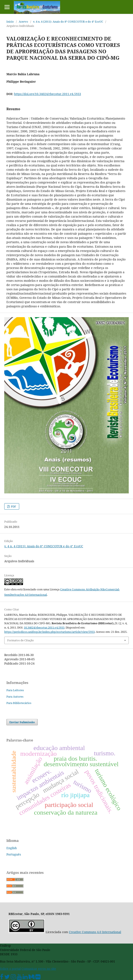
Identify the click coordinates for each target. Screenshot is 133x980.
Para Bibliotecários (19, 703)
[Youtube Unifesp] (19, 978)
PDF (13, 506)
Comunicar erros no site (39, 969)
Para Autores (15, 697)
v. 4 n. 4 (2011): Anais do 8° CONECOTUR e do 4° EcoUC (68, 22)
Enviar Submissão (22, 722)
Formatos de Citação (21, 640)
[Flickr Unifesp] (38, 978)
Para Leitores (15, 690)
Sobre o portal (10, 969)
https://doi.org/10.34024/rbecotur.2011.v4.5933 (48, 94)
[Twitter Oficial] (7, 978)
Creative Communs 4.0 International (95, 932)
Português (14, 854)
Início (10, 22)
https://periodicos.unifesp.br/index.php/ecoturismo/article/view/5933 (49, 632)
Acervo (23, 22)
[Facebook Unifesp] (2, 978)
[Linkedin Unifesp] (25, 978)
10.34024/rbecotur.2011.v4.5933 (44, 627)
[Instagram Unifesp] (13, 978)
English (12, 848)
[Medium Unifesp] (32, 978)
